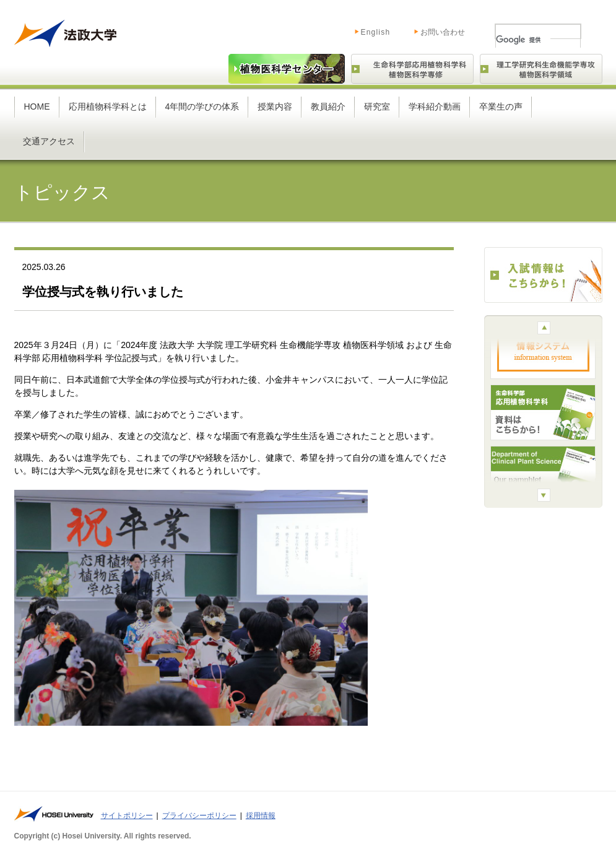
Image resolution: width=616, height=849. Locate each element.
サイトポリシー (127, 816)
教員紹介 (328, 107)
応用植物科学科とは (108, 107)
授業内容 (275, 107)
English (363, 30)
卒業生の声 (501, 107)
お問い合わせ (443, 32)
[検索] (523, 40)
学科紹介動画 (435, 107)
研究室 (377, 107)
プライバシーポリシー (199, 816)
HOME (37, 107)
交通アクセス (49, 141)
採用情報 (261, 816)
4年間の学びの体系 (202, 107)
